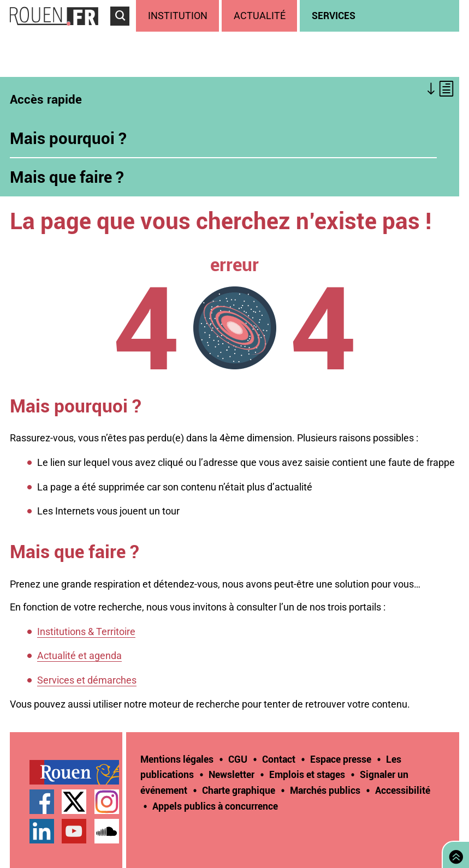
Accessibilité (403, 790)
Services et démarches (87, 680)
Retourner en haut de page (454, 854)
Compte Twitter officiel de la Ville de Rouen (74, 802)
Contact (279, 759)
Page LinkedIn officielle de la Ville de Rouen (42, 831)
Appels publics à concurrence (215, 806)
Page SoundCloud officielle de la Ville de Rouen (107, 831)
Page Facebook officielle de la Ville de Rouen (42, 802)
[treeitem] (179, 16)
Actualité (260, 16)
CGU (238, 759)
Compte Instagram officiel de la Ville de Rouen (107, 802)
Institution (178, 16)
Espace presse (341, 759)
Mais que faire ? (67, 177)
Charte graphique (239, 790)
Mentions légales (177, 759)
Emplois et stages (307, 774)
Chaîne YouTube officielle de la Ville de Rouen (74, 831)
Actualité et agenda (79, 656)
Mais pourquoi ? (68, 138)
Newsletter (231, 774)
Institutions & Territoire (86, 631)
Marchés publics (325, 790)
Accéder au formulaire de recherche (123, 31)
